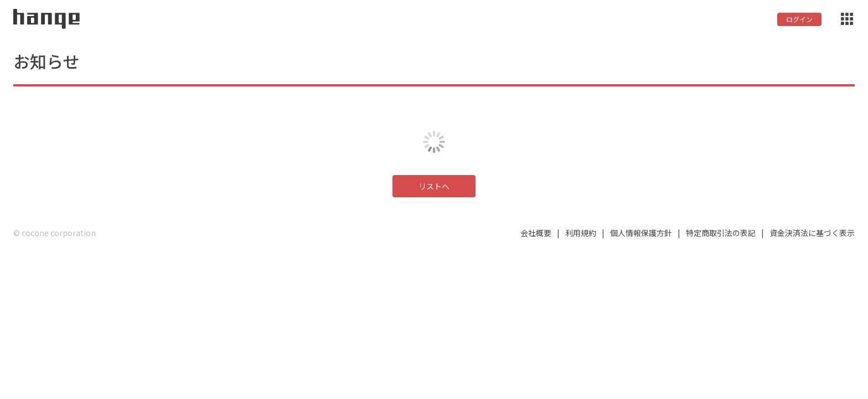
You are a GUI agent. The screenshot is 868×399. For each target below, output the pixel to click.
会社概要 (536, 233)
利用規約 (581, 233)
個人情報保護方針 (641, 233)
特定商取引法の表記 (721, 233)
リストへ (434, 186)
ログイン (799, 19)
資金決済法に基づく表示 (812, 233)
